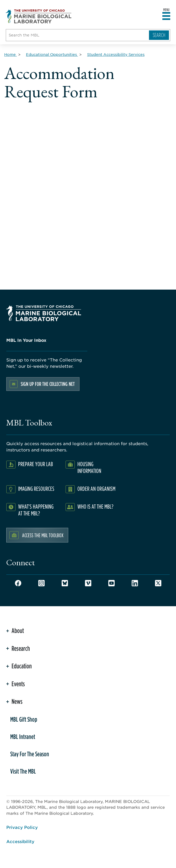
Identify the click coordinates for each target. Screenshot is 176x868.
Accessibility (20, 841)
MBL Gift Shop (24, 719)
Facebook (18, 583)
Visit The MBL (23, 771)
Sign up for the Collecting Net (48, 384)
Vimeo (88, 583)
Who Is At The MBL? (95, 506)
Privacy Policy (22, 827)
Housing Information (89, 467)
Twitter (158, 583)
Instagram (41, 583)
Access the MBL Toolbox (43, 535)
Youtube (111, 583)
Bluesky (65, 583)
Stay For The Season (30, 754)
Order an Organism (96, 489)
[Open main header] (166, 16)
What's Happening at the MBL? (36, 510)
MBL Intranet (23, 737)
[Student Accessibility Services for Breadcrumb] (116, 54)
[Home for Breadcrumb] (10, 54)
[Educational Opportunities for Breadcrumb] (52, 54)
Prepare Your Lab (36, 464)
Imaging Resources (36, 489)
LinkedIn (135, 583)
